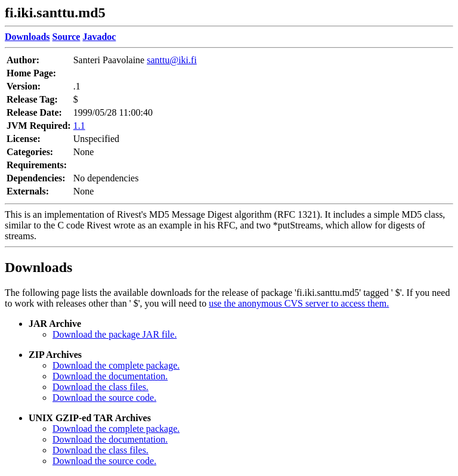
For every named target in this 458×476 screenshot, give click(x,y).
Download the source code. (104, 398)
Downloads (38, 267)
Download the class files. (100, 387)
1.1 (79, 126)
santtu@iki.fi (172, 60)
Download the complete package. (116, 365)
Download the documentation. (110, 376)
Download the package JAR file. (114, 334)
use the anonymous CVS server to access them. (299, 303)
